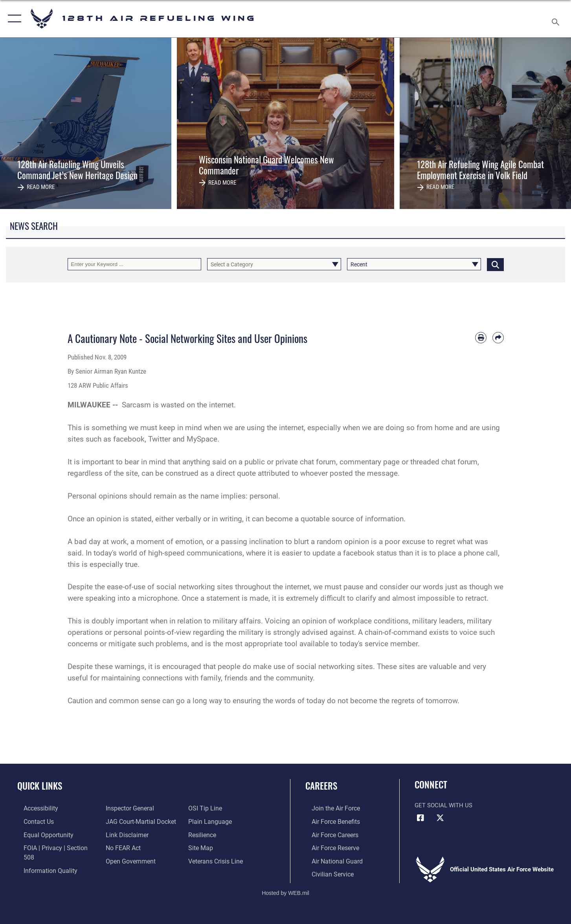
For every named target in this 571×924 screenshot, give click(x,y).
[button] (13, 19)
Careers (321, 786)
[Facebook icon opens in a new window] (420, 818)
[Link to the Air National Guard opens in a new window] (330, 860)
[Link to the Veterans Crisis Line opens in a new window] (217, 860)
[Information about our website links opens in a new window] (124, 834)
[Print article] (481, 338)
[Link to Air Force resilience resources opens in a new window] (204, 834)
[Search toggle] (557, 19)
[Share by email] (498, 338)
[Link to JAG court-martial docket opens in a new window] (138, 821)
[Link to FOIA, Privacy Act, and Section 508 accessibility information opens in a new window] (53, 847)
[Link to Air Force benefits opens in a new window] (329, 821)
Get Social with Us (443, 805)
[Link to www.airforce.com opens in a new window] (329, 808)
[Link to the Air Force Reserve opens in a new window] (329, 847)
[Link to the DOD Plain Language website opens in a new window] (210, 821)
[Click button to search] (495, 264)
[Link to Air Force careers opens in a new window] (328, 834)
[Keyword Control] (135, 264)
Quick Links (40, 786)
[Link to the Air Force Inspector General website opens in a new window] (127, 808)
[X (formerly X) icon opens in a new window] (440, 818)
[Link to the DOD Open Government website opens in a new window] (127, 860)
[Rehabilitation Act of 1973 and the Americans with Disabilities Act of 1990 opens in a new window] (34, 808)
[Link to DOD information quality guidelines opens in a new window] (42, 860)
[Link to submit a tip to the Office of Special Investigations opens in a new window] (206, 808)
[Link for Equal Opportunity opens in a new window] (41, 834)
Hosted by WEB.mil (285, 891)
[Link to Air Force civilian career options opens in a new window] (325, 873)
